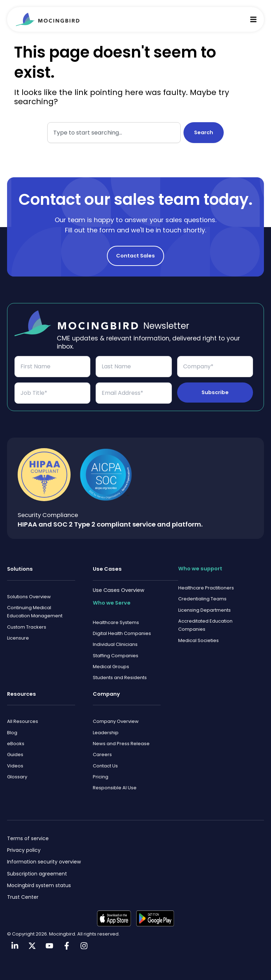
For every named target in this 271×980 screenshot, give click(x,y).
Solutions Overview (29, 587)
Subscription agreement (37, 874)
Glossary (17, 776)
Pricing (101, 776)
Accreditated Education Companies (205, 618)
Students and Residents (120, 672)
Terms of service (28, 838)
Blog (12, 729)
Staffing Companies (116, 649)
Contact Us (105, 764)
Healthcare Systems (116, 613)
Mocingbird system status (39, 885)
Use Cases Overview (119, 581)
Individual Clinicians (115, 637)
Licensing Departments (204, 602)
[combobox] (114, 133)
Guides (15, 752)
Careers (102, 752)
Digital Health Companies (122, 625)
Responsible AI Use (115, 787)
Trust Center (23, 897)
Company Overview (116, 717)
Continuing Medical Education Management (35, 604)
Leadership (106, 729)
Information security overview (44, 862)
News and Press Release (121, 740)
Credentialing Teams (202, 591)
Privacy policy (24, 850)
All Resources (23, 717)
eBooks (16, 740)
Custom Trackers (27, 619)
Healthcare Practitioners (206, 579)
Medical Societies (198, 634)
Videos (15, 764)
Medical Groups (111, 661)
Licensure (18, 631)
